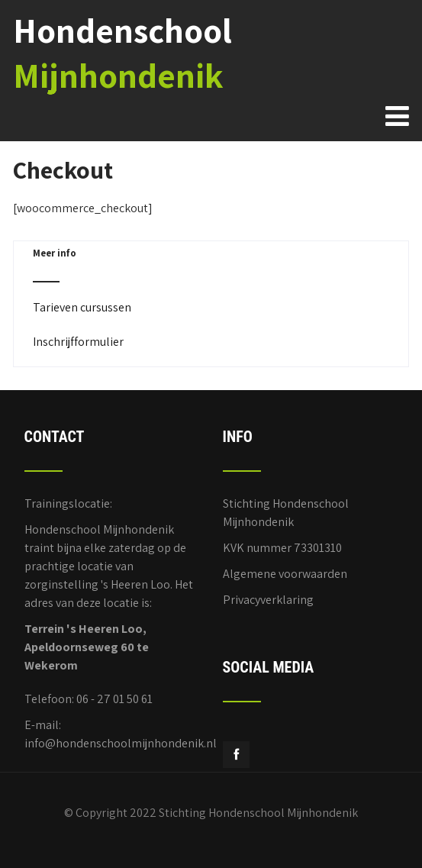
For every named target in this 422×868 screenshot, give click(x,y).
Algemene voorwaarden (285, 574)
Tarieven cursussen (82, 307)
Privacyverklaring (268, 600)
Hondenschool (122, 53)
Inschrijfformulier (78, 342)
